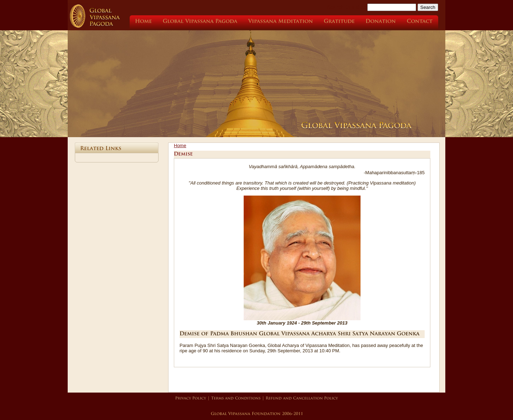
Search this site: (347, 7)
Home (180, 146)
